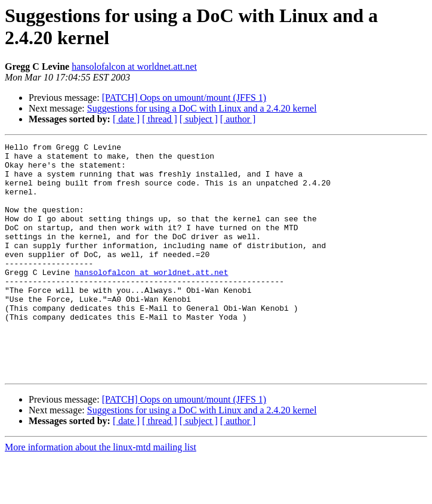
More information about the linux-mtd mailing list (101, 494)
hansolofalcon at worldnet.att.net (134, 67)
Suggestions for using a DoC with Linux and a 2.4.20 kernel (202, 108)
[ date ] (126, 119)
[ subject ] (199, 119)
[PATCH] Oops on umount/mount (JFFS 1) (184, 98)
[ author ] (238, 119)
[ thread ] (160, 119)
